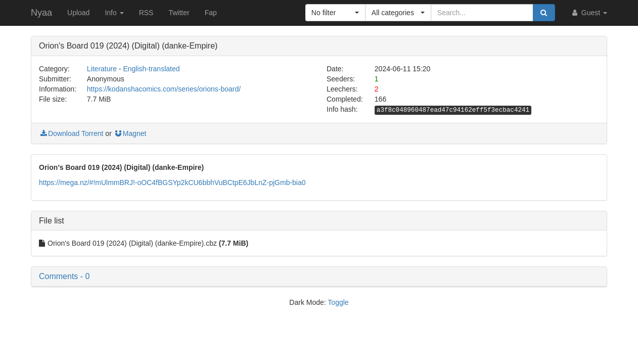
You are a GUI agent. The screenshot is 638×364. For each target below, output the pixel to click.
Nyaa (41, 13)
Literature (102, 69)
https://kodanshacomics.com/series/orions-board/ (164, 89)
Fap (211, 13)
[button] (335, 13)
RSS (146, 13)
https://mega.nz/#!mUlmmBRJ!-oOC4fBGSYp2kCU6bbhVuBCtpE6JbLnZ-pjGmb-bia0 (172, 183)
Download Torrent (71, 133)
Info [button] (114, 13)
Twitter (179, 13)
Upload (78, 13)
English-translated (151, 69)
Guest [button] (589, 13)
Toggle (338, 302)
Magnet (130, 133)
